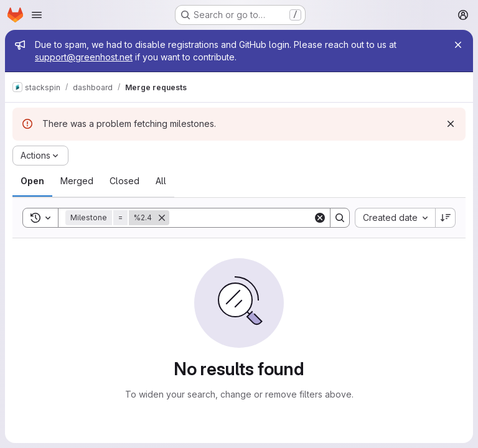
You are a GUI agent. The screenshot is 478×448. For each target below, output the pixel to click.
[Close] (458, 45)
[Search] (246, 218)
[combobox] (395, 218)
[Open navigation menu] (37, 15)
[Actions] (40, 156)
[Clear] (320, 218)
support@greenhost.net (84, 57)
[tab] (32, 181)
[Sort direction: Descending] (446, 218)
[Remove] (162, 218)
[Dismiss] (451, 124)
